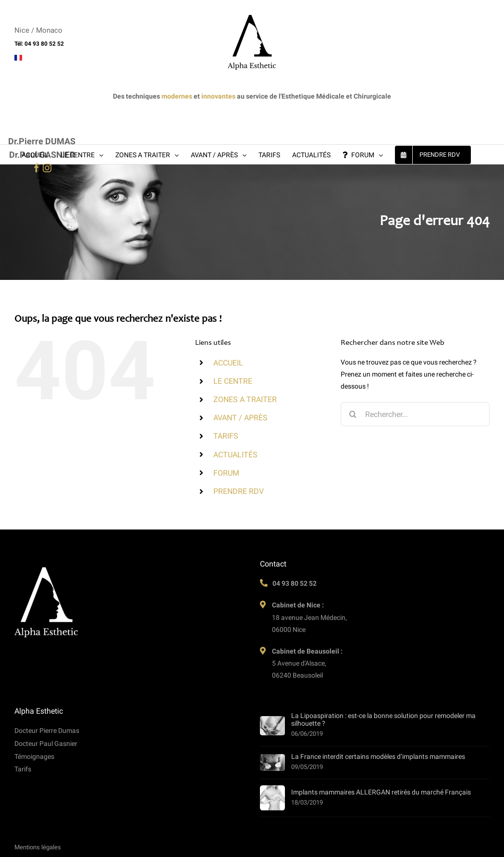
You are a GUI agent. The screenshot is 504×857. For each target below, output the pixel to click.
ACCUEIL (228, 363)
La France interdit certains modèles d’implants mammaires (378, 756)
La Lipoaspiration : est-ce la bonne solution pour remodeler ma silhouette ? (383, 719)
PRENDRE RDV (239, 491)
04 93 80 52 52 (295, 583)
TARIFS (226, 436)
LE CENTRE (233, 381)
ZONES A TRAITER (245, 399)
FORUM (226, 473)
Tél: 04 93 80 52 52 (39, 44)
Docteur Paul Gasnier (46, 744)
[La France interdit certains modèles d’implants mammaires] (272, 762)
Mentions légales (38, 847)
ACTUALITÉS (235, 455)
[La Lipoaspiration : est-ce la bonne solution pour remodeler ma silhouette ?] (272, 726)
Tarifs (23, 769)
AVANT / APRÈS (240, 418)
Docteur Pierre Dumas (47, 731)
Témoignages (34, 756)
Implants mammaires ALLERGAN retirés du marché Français (381, 792)
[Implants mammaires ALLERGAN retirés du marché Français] (272, 798)
